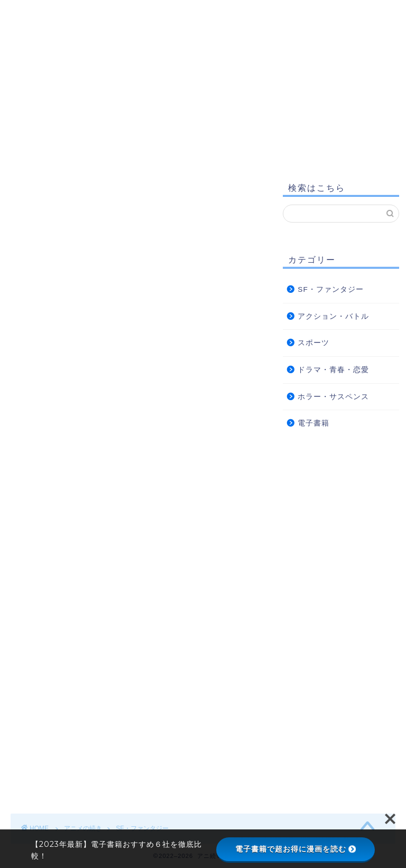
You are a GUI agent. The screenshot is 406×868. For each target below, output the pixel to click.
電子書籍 (313, 423)
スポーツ (313, 343)
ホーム (36, 127)
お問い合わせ (346, 127)
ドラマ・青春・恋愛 (333, 370)
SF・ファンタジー (330, 289)
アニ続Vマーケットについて (129, 127)
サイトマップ (49, 148)
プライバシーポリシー (252, 127)
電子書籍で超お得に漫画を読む (296, 849)
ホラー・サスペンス (333, 397)
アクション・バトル (333, 316)
